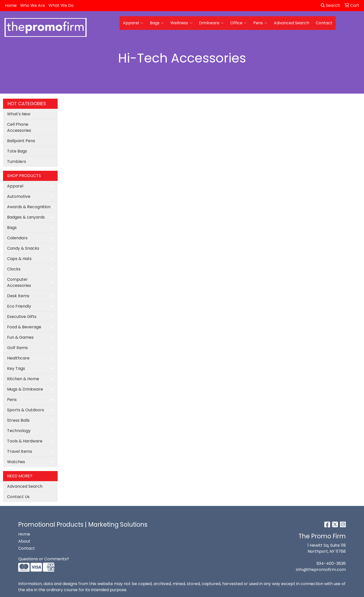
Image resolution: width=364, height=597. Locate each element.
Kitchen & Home (23, 379)
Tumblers (17, 162)
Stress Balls (18, 420)
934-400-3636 (331, 563)
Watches (16, 462)
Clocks (14, 269)
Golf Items (17, 348)
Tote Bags (17, 151)
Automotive (19, 196)
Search (330, 5)
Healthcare (18, 358)
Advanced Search (291, 23)
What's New (19, 114)
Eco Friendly (19, 306)
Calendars (17, 238)
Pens (260, 23)
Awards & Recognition (29, 207)
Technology (19, 431)
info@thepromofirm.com (321, 570)
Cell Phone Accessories (19, 127)
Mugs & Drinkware (25, 389)
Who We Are (33, 5)
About (24, 541)
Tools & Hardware (25, 441)
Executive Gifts (22, 317)
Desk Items (18, 296)
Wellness (181, 23)
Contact (324, 23)
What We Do (61, 5)
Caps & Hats (19, 259)
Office (238, 23)
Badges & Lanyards (26, 217)
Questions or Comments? (44, 559)
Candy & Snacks (23, 248)
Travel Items (20, 451)
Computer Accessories (19, 282)
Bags (157, 23)
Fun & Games (20, 337)
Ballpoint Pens (21, 141)
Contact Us (18, 497)
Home (11, 5)
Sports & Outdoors (26, 410)
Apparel (133, 23)
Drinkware (211, 23)
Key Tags (16, 368)
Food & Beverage (24, 327)
